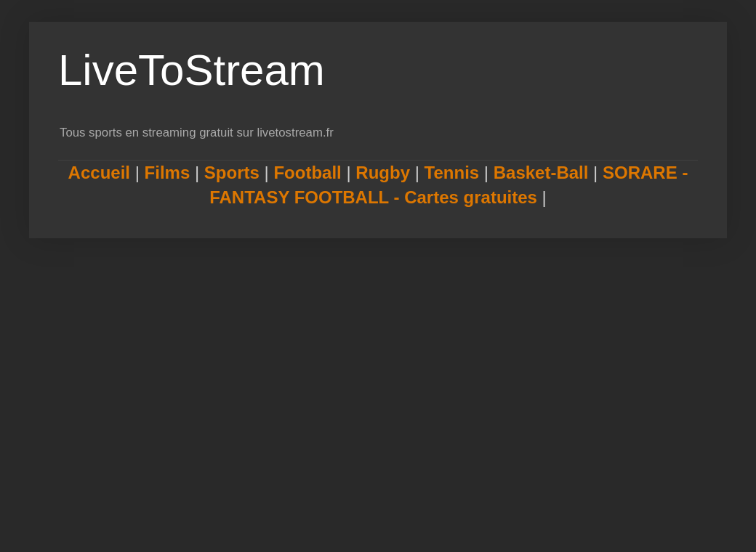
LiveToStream (192, 70)
